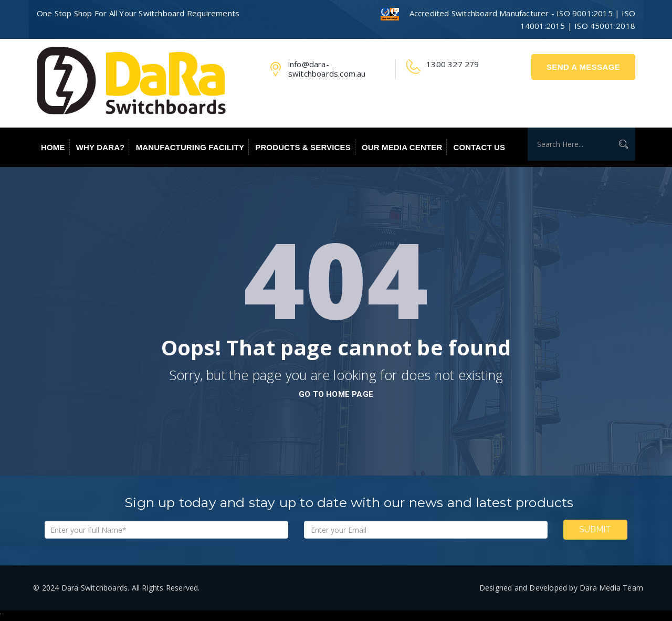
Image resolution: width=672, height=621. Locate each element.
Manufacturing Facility (190, 147)
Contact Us (480, 147)
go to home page (336, 394)
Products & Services (303, 147)
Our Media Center (402, 147)
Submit (595, 529)
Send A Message (583, 67)
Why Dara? (101, 147)
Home (53, 147)
